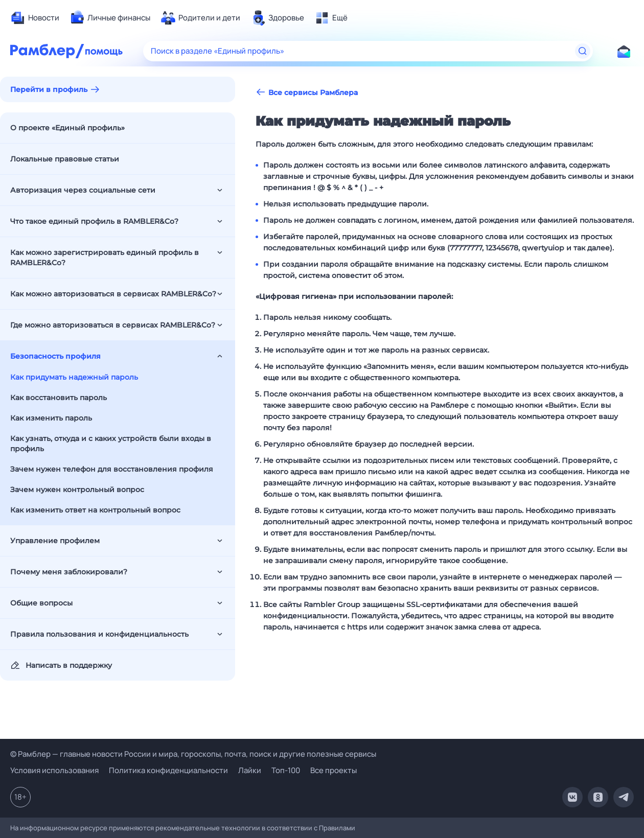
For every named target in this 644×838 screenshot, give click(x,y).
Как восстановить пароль (59, 398)
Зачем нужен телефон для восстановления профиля (112, 469)
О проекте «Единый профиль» (67, 128)
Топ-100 (286, 770)
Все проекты (333, 770)
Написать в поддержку (61, 665)
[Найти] (583, 51)
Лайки (250, 770)
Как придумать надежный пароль (74, 377)
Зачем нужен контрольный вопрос (77, 490)
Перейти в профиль (49, 89)
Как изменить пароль (51, 418)
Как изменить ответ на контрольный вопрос (95, 510)
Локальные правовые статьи (65, 159)
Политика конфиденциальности (168, 770)
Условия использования (54, 770)
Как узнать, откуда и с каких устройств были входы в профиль (111, 444)
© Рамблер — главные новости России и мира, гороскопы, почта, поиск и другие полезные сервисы (193, 754)
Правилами (337, 828)
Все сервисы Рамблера (307, 92)
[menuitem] (35, 18)
